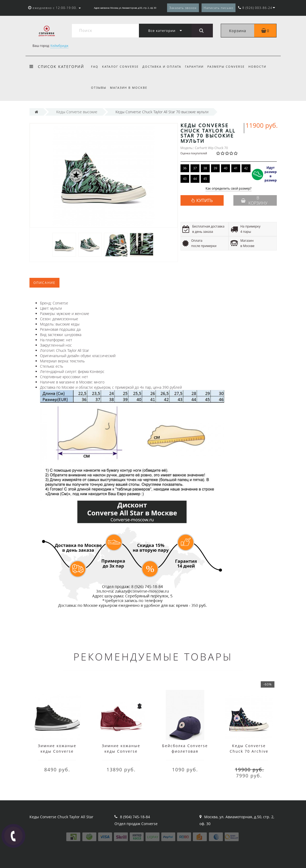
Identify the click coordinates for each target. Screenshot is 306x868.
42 (246, 168)
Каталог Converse (121, 66)
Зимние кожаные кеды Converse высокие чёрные (57, 751)
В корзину (254, 200)
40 (225, 168)
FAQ (95, 66)
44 (195, 179)
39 (215, 168)
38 (205, 168)
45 (205, 179)
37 (195, 168)
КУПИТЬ (204, 200)
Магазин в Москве (129, 88)
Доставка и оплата (163, 66)
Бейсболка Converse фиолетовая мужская (185, 751)
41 (236, 168)
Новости (262, 66)
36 (185, 168)
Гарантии (197, 66)
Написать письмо (219, 8)
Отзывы (99, 88)
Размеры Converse (229, 66)
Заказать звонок (183, 8)
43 (185, 179)
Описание (44, 283)
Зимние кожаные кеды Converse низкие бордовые (121, 751)
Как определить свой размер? (229, 189)
